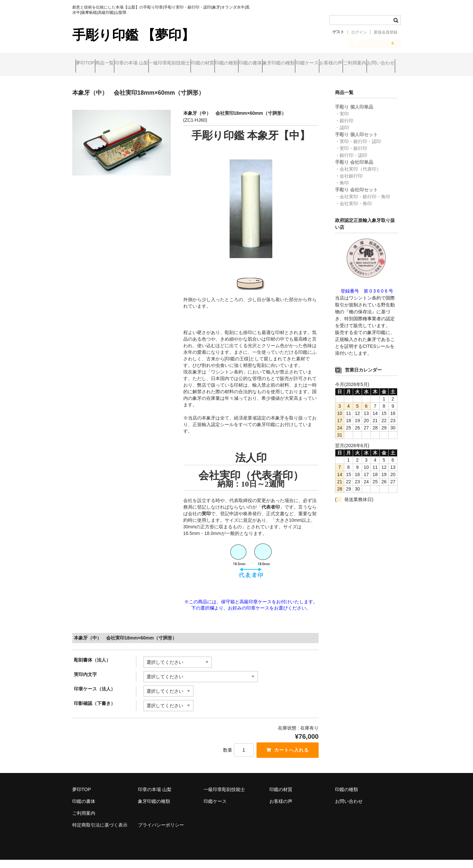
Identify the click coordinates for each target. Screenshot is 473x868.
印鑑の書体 (329, 63)
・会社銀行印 (349, 184)
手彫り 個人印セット (356, 143)
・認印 (342, 136)
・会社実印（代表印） (358, 177)
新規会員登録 (386, 32)
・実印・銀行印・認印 (358, 150)
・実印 (342, 122)
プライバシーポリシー (161, 833)
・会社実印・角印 (353, 212)
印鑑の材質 (256, 63)
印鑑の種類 (293, 63)
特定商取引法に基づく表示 (100, 833)
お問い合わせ (202, 77)
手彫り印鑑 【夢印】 (133, 35)
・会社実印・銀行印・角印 (363, 205)
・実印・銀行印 (351, 157)
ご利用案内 (163, 77)
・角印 (342, 191)
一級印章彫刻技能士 (211, 63)
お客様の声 (127, 77)
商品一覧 (120, 63)
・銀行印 (344, 129)
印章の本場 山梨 (160, 63)
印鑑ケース (90, 77)
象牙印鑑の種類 (370, 63)
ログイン (359, 32)
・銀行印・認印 (351, 163)
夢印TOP (89, 63)
